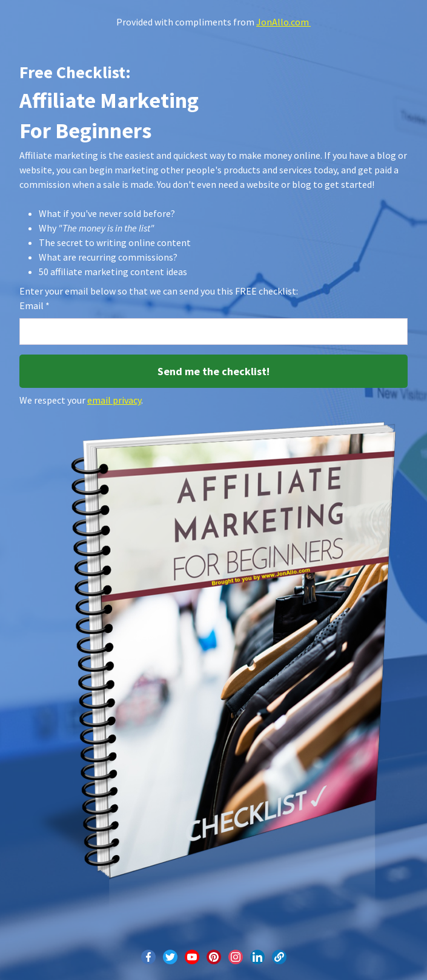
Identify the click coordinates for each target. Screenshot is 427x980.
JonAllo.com (283, 22)
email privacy (114, 400)
